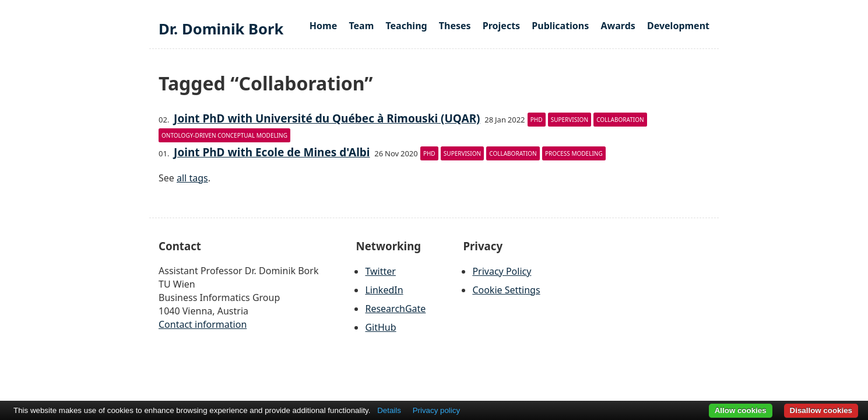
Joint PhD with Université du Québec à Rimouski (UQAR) (327, 118)
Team (361, 26)
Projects (501, 26)
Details (389, 410)
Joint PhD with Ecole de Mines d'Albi (272, 152)
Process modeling (574, 153)
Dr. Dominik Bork (221, 29)
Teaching (406, 26)
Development (678, 26)
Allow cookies (741, 410)
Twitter (380, 271)
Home (323, 26)
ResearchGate (395, 309)
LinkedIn (384, 290)
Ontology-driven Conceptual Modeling (224, 135)
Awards (618, 26)
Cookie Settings (506, 290)
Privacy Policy (502, 271)
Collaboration (620, 120)
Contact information (203, 324)
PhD (537, 120)
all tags (192, 178)
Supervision (570, 120)
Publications (560, 26)
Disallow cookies (821, 410)
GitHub (380, 327)
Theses (455, 26)
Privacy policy (436, 410)
